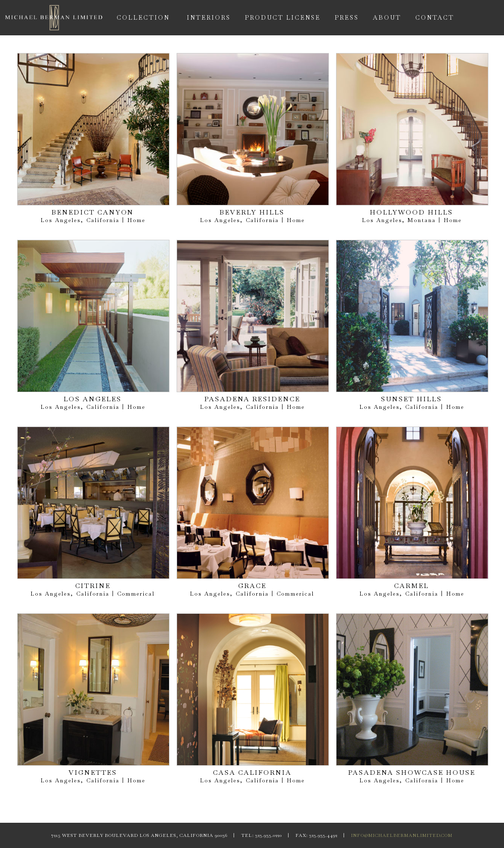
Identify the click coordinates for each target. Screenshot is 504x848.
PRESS (347, 18)
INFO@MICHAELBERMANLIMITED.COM (402, 835)
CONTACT (435, 18)
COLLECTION (143, 18)
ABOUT (387, 18)
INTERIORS (209, 18)
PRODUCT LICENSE (283, 18)
